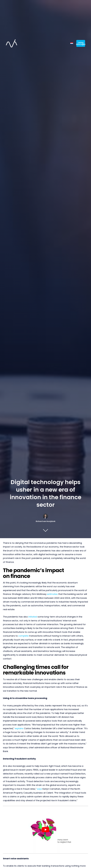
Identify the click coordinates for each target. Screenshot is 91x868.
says (39, 789)
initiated (33, 617)
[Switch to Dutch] (72, 41)
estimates (52, 594)
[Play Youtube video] (45, 830)
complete (23, 636)
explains (19, 728)
